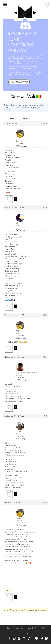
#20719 (44, 208)
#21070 (44, 416)
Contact (9, 628)
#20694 (44, 123)
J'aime (9, 199)
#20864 (44, 357)
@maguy (15, 234)
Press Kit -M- (32, 628)
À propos (20, 628)
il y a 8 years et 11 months (20, 108)
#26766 (44, 503)
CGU (43, 628)
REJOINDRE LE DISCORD (19, 82)
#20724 (44, 315)
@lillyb (10, 342)
